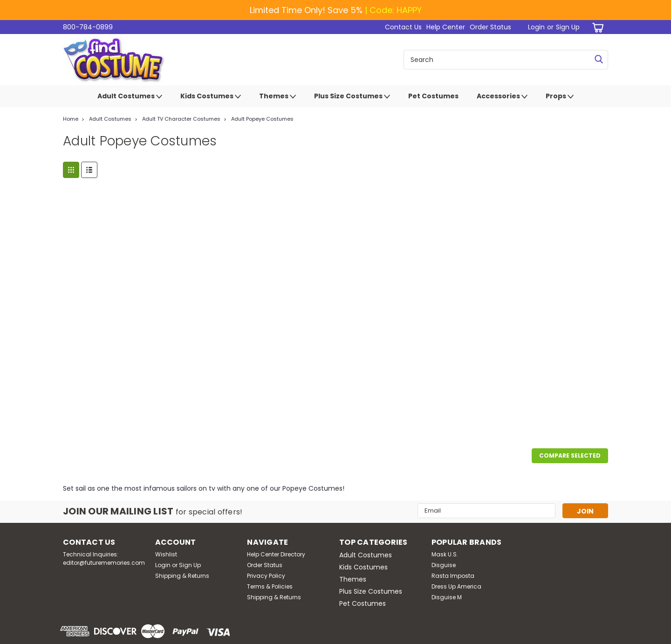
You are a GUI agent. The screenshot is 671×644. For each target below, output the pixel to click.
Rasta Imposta (453, 576)
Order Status (490, 27)
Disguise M (447, 597)
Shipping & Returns (182, 576)
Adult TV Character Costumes (181, 119)
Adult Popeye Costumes (262, 119)
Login (536, 27)
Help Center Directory (276, 554)
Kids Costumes (211, 96)
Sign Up (568, 27)
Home (71, 119)
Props (560, 96)
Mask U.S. (445, 554)
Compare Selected (570, 456)
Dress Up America (456, 586)
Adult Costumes (130, 96)
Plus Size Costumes (352, 96)
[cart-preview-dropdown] (596, 27)
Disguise (444, 565)
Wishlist (166, 554)
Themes (277, 96)
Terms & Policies (270, 586)
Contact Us (403, 27)
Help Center (446, 27)
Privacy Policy (266, 576)
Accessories (502, 96)
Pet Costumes (433, 96)
